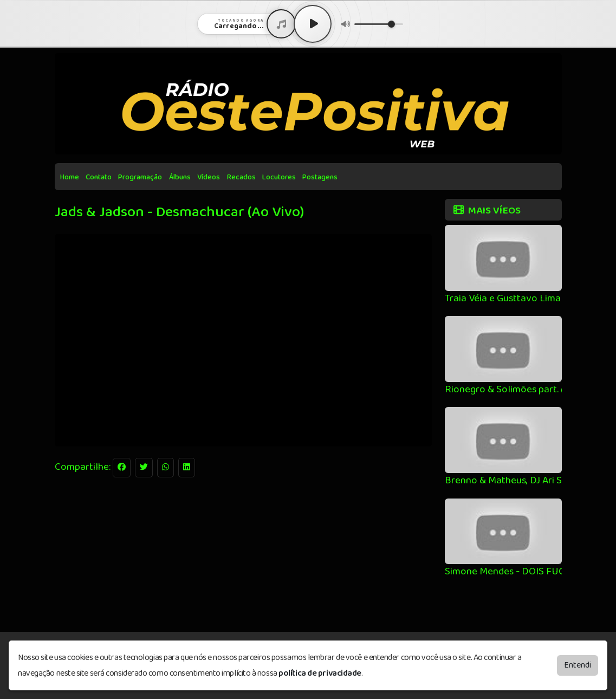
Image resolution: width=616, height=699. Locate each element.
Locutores (279, 177)
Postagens (320, 177)
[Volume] (379, 24)
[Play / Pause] (313, 24)
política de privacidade (320, 673)
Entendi (578, 665)
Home (70, 177)
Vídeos (209, 177)
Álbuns (180, 177)
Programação (140, 177)
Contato (99, 177)
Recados (241, 177)
